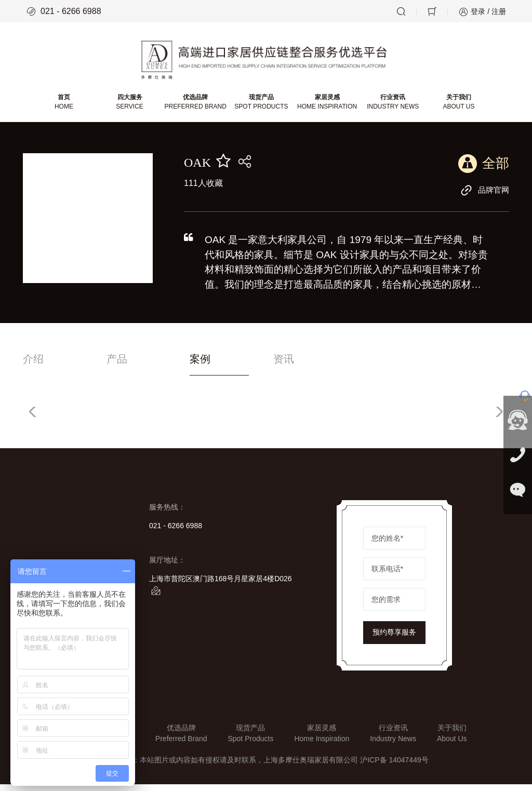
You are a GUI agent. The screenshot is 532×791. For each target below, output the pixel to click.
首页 (66, 108)
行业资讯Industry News (393, 740)
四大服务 (131, 108)
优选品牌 (196, 108)
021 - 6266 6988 (64, 11)
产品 (137, 365)
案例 (241, 365)
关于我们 (457, 108)
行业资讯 (391, 108)
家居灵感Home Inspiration (322, 740)
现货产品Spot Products (250, 740)
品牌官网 (484, 195)
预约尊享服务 (394, 639)
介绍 (34, 365)
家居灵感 (327, 108)
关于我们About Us (452, 740)
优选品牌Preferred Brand (181, 740)
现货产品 (261, 108)
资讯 (343, 365)
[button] (497, 419)
